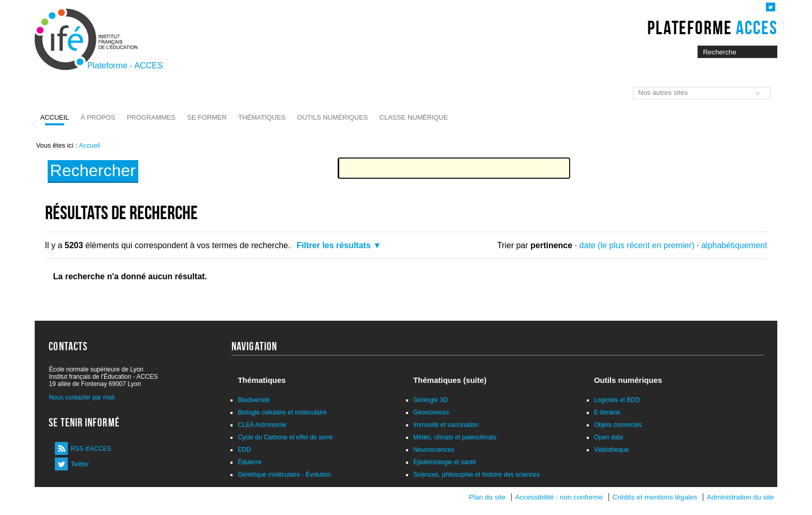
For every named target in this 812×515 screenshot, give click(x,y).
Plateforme (712, 27)
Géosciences (431, 412)
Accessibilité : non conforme (559, 497)
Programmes (151, 117)
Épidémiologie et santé (445, 462)
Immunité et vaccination (446, 425)
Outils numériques (333, 117)
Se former (207, 117)
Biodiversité (254, 400)
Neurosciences (434, 450)
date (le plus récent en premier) (637, 245)
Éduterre (250, 462)
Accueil (55, 117)
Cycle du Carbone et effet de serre (285, 437)
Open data (608, 437)
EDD (244, 450)
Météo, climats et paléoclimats (455, 437)
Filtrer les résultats (334, 245)
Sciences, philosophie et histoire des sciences (476, 475)
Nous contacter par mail (82, 397)
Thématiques (262, 117)
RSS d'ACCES (91, 449)
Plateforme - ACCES (125, 66)
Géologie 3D (431, 400)
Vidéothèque (611, 450)
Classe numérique (414, 117)
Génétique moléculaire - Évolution (284, 475)
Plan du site (487, 497)
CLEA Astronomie (262, 425)
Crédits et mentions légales (655, 497)
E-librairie (607, 412)
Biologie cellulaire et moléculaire (282, 412)
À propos (98, 117)
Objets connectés (618, 425)
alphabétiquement (734, 245)
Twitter (79, 464)
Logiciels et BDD (617, 400)
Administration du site (741, 497)
